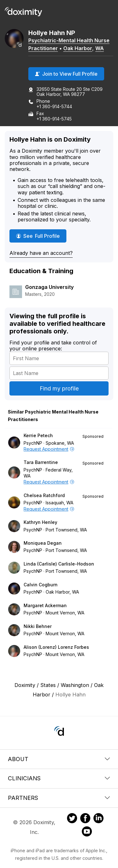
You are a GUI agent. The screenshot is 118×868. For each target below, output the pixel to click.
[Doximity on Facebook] (85, 819)
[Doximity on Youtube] (87, 832)
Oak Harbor (78, 48)
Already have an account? (41, 253)
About (59, 759)
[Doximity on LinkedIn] (98, 819)
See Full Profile (41, 236)
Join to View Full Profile (66, 74)
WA (100, 48)
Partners (59, 798)
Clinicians (59, 778)
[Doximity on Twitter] (72, 819)
